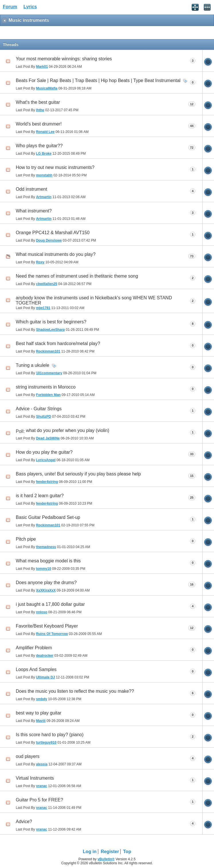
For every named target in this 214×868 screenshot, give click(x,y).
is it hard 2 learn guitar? (40, 496)
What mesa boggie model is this (48, 561)
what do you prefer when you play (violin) (68, 430)
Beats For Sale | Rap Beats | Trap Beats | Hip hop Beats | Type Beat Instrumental (98, 80)
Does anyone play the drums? (46, 583)
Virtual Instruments (35, 778)
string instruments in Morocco (46, 387)
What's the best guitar (38, 102)
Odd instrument (31, 189)
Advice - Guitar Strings (39, 409)
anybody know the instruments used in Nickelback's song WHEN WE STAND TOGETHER (94, 300)
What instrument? (34, 211)
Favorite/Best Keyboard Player (47, 626)
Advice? (24, 822)
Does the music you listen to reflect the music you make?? (75, 691)
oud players (28, 756)
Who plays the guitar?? (39, 146)
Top (127, 852)
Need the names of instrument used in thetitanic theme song (77, 276)
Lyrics (30, 7)
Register (110, 852)
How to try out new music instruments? (55, 167)
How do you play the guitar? (44, 452)
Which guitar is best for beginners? (51, 322)
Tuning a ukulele (33, 365)
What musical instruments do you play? (56, 254)
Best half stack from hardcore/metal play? (58, 344)
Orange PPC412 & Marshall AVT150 (53, 233)
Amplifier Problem (34, 648)
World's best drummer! (39, 124)
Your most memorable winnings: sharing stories (64, 59)
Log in (90, 852)
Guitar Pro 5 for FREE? (39, 800)
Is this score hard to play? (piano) (50, 735)
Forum (10, 7)
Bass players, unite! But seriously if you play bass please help (78, 474)
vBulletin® (106, 859)
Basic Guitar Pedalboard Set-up (48, 517)
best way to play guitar (39, 713)
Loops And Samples (36, 669)
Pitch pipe (26, 539)
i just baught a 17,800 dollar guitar (50, 604)
